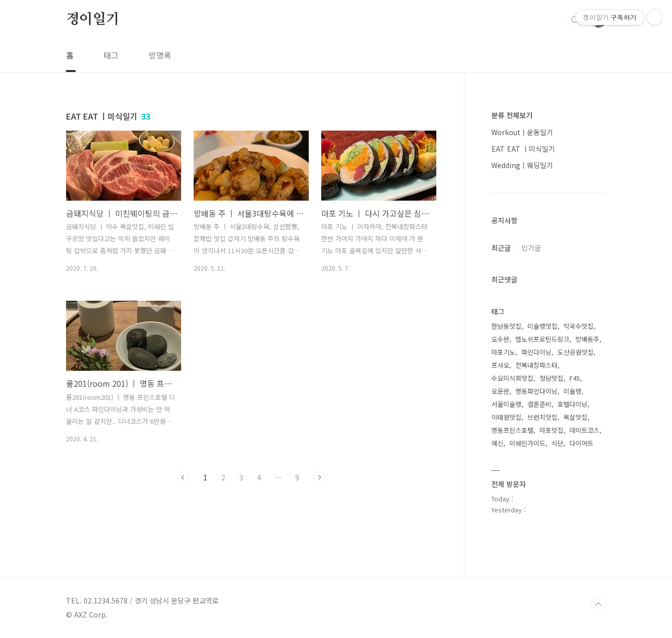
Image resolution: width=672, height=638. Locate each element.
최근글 (501, 248)
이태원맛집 (506, 417)
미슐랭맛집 (542, 326)
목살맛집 (575, 417)
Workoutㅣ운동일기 (522, 132)
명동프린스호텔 (512, 430)
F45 (575, 378)
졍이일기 (93, 20)
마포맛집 (551, 430)
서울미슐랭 (506, 404)
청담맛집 (551, 378)
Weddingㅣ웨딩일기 (522, 165)
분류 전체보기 (512, 115)
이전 (183, 477)
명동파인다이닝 (536, 391)
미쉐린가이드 (527, 443)
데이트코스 (584, 430)
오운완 (500, 391)
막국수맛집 (578, 326)
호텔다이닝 (572, 404)
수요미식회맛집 (512, 378)
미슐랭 (572, 391)
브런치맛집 (542, 417)
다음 (319, 477)
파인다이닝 (536, 352)
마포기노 (503, 352)
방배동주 (587, 339)
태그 (111, 55)
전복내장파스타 (536, 365)
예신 (497, 443)
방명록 (160, 55)
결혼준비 (539, 404)
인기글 (531, 248)
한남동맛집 (506, 326)
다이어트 (581, 443)
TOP (598, 604)
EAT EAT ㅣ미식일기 (523, 149)
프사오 (500, 365)
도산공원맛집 (575, 352)
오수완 (500, 339)
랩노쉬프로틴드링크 (542, 339)
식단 (557, 443)
